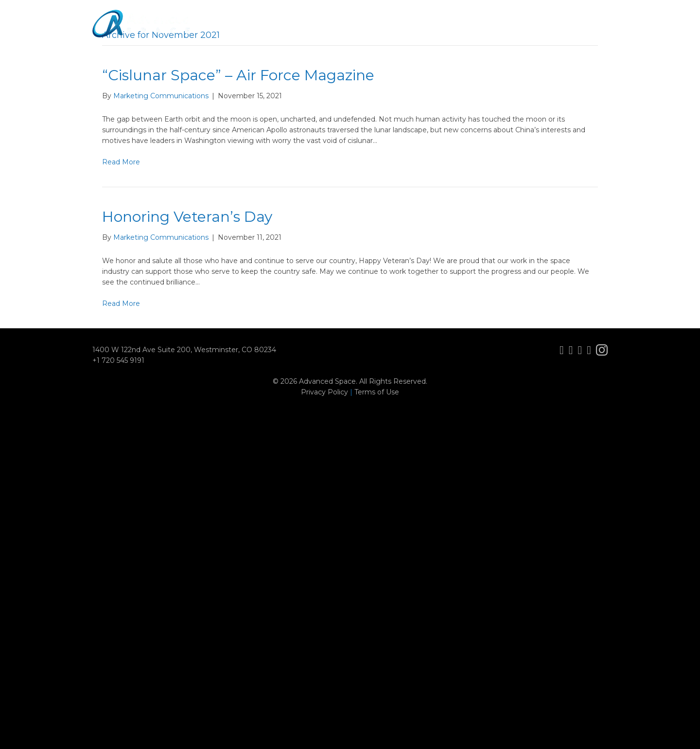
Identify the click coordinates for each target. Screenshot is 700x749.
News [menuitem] (501, 31)
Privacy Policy (324, 392)
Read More (121, 162)
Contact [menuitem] (585, 31)
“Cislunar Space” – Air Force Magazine (238, 75)
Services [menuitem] (410, 31)
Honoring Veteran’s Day (187, 217)
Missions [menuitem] (365, 31)
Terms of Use (377, 392)
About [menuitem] (323, 31)
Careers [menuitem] (541, 31)
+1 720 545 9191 (118, 360)
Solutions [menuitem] (458, 31)
